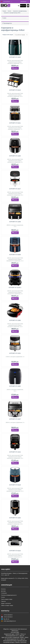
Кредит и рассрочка (6, 603)
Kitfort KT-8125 (15, 551)
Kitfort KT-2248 (15, 222)
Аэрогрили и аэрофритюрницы (20, 11)
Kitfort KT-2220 (15, 156)
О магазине (4, 593)
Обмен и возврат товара (7, 605)
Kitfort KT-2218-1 (15, 288)
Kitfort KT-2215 (15, 452)
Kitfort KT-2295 (15, 320)
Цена (5, 18)
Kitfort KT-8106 (15, 255)
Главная (4, 11)
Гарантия (3, 601)
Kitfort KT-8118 (15, 485)
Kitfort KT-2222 (15, 57)
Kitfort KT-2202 (15, 386)
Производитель (8, 23)
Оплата (3, 597)
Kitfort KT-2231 (15, 353)
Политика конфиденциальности (9, 595)
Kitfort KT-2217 (15, 189)
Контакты (3, 589)
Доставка (3, 591)
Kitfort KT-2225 (15, 518)
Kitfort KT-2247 (15, 419)
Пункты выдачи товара (7, 599)
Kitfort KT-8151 (15, 123)
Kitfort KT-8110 (15, 90)
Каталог (10, 11)
